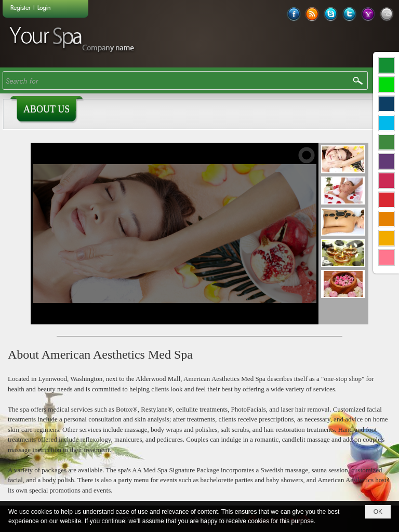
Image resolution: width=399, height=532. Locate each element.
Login (44, 7)
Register (21, 7)
